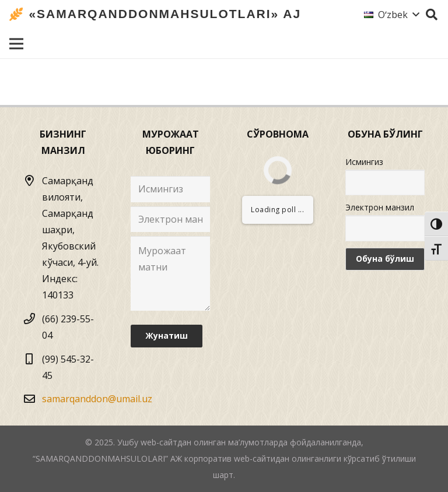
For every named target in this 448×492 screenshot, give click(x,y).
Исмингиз (364, 162)
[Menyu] (16, 44)
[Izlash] (432, 15)
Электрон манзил (380, 207)
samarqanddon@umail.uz (97, 399)
